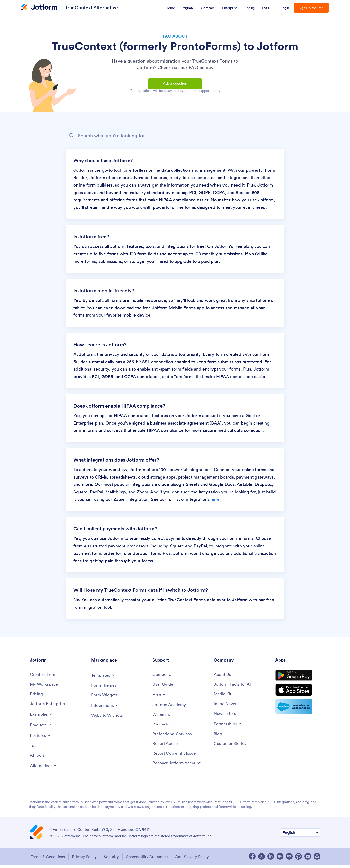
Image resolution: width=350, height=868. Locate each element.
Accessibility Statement (149, 860)
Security (113, 860)
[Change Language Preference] (300, 836)
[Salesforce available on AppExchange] (298, 712)
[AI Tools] (38, 759)
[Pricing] (37, 697)
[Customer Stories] (231, 747)
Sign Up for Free (311, 8)
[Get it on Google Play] (298, 679)
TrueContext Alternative (91, 7)
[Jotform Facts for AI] (233, 687)
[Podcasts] (161, 727)
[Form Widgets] (105, 698)
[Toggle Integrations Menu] (105, 708)
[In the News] (226, 707)
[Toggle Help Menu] (159, 697)
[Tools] (35, 749)
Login (285, 8)
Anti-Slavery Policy (195, 860)
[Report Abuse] (166, 747)
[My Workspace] (45, 687)
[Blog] (218, 737)
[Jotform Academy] (170, 708)
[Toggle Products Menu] (41, 728)
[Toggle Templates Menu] (104, 677)
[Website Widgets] (108, 718)
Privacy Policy (85, 860)
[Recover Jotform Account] (178, 767)
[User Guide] (163, 687)
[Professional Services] (173, 737)
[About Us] (223, 677)
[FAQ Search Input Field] (121, 138)
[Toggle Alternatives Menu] (44, 769)
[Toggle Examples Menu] (42, 717)
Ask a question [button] (175, 85)
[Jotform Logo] (39, 8)
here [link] (215, 502)
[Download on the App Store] (298, 695)
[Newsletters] (226, 717)
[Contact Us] (163, 677)
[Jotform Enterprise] (48, 707)
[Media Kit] (223, 697)
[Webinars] (162, 717)
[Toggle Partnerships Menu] (228, 727)
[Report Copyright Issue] (175, 757)
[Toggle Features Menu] (41, 738)
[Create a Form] (44, 677)
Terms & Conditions (47, 860)
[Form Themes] (104, 688)
